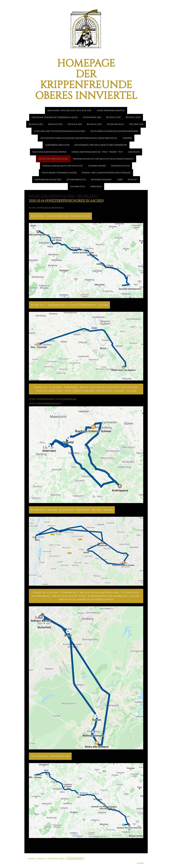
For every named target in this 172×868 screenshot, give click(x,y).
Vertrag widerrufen (75, 858)
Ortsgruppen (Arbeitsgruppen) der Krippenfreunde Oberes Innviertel (79, 138)
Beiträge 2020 (94, 124)
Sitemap (62, 858)
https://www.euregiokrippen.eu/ (47, 208)
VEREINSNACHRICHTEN (57, 145)
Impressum (96, 187)
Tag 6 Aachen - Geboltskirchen (50, 756)
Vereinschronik (97, 166)
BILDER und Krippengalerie (53, 159)
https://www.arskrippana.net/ (45, 404)
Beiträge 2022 (55, 124)
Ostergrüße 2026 (92, 117)
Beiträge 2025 (113, 117)
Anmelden (140, 863)
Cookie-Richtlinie (52, 858)
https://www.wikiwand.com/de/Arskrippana (53, 399)
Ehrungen (134, 152)
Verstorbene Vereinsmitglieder (59, 173)
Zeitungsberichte (76, 180)
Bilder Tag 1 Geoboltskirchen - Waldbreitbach (60, 216)
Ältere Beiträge (115, 124)
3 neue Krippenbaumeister (111, 110)
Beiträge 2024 (133, 117)
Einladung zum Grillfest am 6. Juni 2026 (69, 110)
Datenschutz (78, 187)
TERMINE (127, 138)
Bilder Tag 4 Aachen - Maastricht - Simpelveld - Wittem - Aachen (72, 510)
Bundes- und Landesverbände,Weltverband (106, 173)
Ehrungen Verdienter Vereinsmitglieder (55, 117)
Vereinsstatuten (120, 166)
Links (120, 180)
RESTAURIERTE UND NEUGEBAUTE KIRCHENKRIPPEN (101, 145)
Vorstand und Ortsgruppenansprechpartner (60, 131)
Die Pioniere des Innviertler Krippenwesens (114, 131)
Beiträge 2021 (75, 124)
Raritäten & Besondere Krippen (49, 152)
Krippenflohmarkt (101, 180)
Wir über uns (136, 124)
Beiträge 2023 (36, 124)
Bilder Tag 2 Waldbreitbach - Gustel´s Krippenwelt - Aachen (69, 305)
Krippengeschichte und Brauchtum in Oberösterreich (103, 159)
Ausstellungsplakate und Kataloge (63, 166)
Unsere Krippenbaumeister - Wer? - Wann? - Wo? (97, 152)
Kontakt (133, 180)
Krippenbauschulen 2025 (48, 180)
